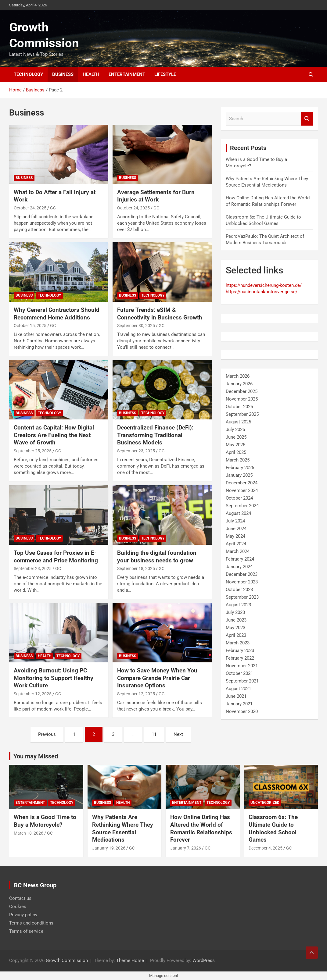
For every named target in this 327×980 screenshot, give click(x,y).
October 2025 (239, 407)
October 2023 (239, 590)
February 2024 (240, 559)
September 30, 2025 (136, 326)
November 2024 (242, 490)
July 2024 (235, 521)
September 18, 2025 (136, 568)
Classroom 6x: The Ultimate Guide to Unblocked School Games (273, 828)
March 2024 (238, 551)
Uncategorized (265, 803)
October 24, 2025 (30, 208)
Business (63, 74)
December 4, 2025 (266, 848)
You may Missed (36, 756)
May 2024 (235, 536)
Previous (47, 734)
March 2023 (238, 643)
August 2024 (238, 513)
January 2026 (239, 384)
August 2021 (238, 689)
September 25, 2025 (33, 451)
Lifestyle (165, 74)
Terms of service (26, 931)
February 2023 (240, 650)
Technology (28, 74)
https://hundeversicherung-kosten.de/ (264, 285)
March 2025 (238, 460)
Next (178, 734)
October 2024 (239, 498)
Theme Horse (130, 960)
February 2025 (240, 468)
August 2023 (238, 605)
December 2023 (242, 574)
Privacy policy (23, 915)
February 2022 (240, 658)
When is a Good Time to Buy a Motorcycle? (45, 821)
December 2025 (242, 391)
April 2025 (236, 452)
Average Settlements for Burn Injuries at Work (156, 196)
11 (154, 734)
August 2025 (238, 422)
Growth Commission (67, 960)
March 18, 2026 (29, 833)
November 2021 (242, 666)
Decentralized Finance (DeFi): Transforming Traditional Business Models (155, 435)
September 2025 (242, 414)
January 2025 (239, 475)
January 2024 (239, 567)
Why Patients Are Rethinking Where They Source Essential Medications (123, 828)
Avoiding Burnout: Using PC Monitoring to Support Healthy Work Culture (54, 678)
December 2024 (242, 483)
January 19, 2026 (109, 848)
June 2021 (236, 696)
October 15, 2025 (30, 326)
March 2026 (238, 376)
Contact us (20, 898)
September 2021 (242, 681)
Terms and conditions (31, 923)
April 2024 (236, 544)
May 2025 (235, 445)
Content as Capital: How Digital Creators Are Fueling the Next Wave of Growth (54, 435)
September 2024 (242, 506)
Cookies (18, 907)
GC (53, 208)
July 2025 (235, 429)
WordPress (204, 960)
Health (91, 74)
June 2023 (236, 620)
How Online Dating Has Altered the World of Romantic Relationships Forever (201, 828)
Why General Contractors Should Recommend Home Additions (57, 314)
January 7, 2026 (186, 848)
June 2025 (236, 437)
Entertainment (127, 74)
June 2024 (236, 529)
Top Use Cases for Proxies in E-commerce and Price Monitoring (56, 557)
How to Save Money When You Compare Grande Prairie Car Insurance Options (157, 678)
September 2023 (242, 597)
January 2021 (239, 704)
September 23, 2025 (136, 451)
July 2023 (235, 612)
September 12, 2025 (33, 694)
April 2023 (236, 635)
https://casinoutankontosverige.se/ (262, 292)
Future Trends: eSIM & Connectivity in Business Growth (160, 314)
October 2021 (239, 673)
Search (307, 119)
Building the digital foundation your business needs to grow (157, 557)
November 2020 (242, 711)
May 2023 (235, 628)
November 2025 (242, 399)
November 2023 (242, 582)
